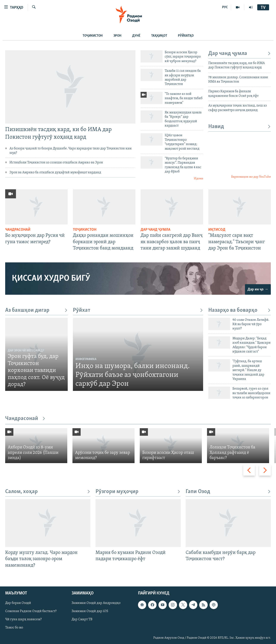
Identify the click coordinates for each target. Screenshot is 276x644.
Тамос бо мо (14, 628)
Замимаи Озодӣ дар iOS (90, 611)
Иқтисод (217, 230)
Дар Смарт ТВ (82, 619)
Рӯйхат (138, 310)
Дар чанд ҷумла (240, 54)
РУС (225, 7)
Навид (240, 127)
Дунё (136, 36)
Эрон (117, 36)
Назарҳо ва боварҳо (240, 310)
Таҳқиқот (159, 36)
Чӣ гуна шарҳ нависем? (23, 619)
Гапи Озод (228, 492)
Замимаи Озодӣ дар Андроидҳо (96, 603)
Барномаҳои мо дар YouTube (251, 177)
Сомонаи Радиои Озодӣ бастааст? (31, 611)
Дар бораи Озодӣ (18, 603)
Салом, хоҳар (48, 492)
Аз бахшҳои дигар (36, 310)
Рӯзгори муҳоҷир (138, 492)
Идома (198, 179)
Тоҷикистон (93, 36)
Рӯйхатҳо (186, 36)
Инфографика (86, 359)
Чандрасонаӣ (18, 230)
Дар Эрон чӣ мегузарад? (26, 351)
